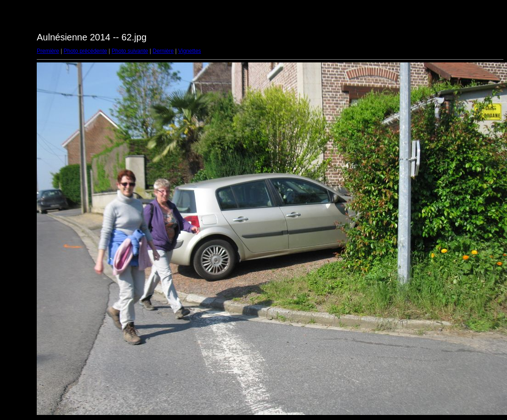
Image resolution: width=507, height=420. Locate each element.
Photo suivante (130, 51)
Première (48, 51)
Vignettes (190, 51)
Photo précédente (85, 51)
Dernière (163, 51)
